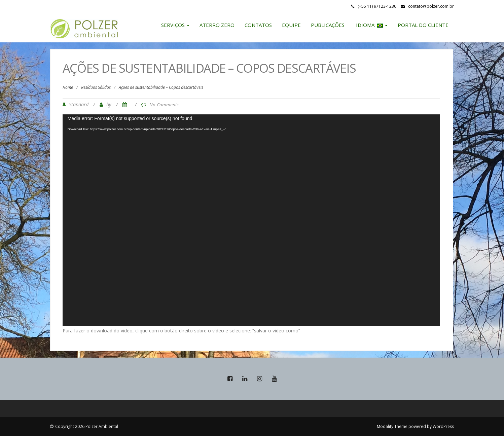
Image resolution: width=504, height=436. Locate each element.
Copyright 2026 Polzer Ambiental (87, 426)
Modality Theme (392, 426)
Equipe (291, 25)
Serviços (175, 25)
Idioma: (371, 25)
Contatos (258, 25)
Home (68, 87)
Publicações (328, 25)
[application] (251, 221)
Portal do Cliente (423, 25)
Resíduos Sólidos (96, 87)
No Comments (164, 105)
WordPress (443, 426)
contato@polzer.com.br (431, 6)
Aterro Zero (217, 25)
